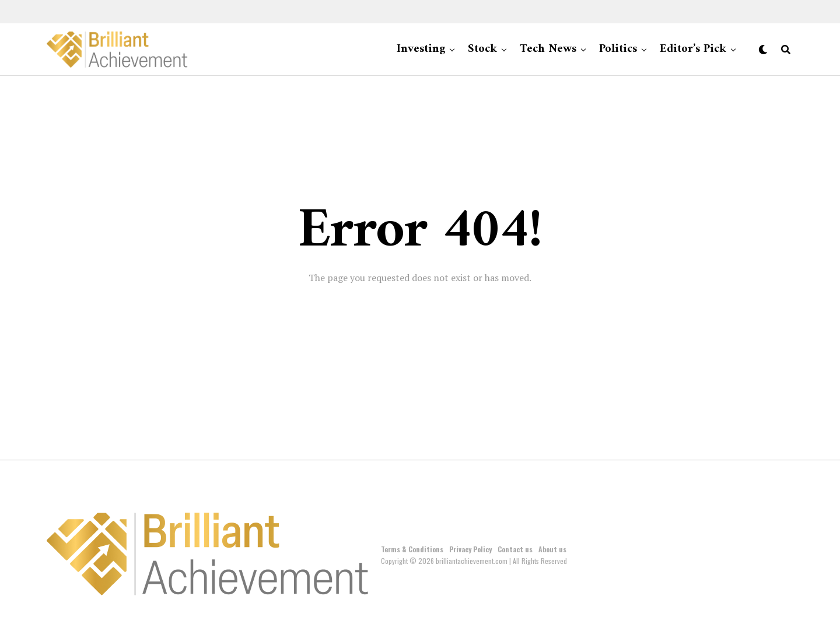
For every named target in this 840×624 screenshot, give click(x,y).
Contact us (515, 549)
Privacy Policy (470, 549)
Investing (421, 49)
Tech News (548, 49)
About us (552, 549)
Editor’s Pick (693, 49)
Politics (618, 49)
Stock (482, 49)
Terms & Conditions (412, 549)
